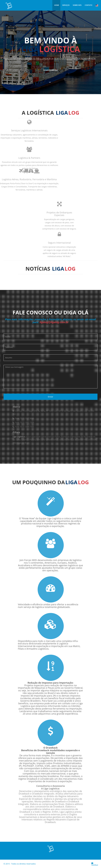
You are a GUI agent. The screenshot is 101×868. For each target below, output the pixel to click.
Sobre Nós (77, 5)
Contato (89, 5)
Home (57, 5)
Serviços (66, 5)
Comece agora (50, 71)
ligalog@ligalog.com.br (54, 322)
